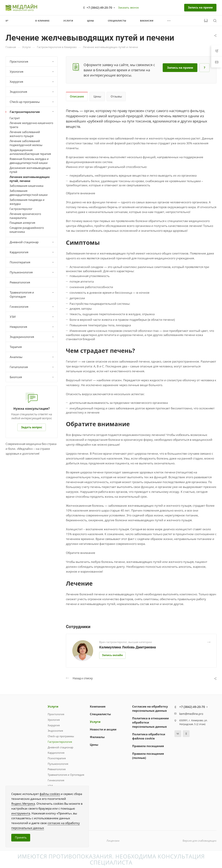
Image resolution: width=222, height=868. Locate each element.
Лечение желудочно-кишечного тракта (31, 125)
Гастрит (15, 118)
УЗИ (32, 317)
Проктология (32, 61)
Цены (97, 96)
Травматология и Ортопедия (32, 294)
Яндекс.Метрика (23, 804)
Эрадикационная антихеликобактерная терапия (30, 152)
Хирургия (32, 82)
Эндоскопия (32, 92)
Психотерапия (32, 262)
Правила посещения (148, 746)
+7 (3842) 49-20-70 (99, 8)
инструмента (21, 813)
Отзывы (116, 96)
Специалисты (100, 714)
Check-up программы (32, 102)
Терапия (16, 347)
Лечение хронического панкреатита (25, 216)
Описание (77, 96)
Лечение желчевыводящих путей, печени (30, 179)
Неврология (32, 327)
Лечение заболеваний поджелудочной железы (26, 143)
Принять (21, 837)
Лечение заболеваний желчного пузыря (25, 134)
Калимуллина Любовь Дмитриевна (128, 647)
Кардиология (32, 252)
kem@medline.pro (191, 714)
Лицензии (113, 841)
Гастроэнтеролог (21, 209)
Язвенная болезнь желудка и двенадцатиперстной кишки (29, 161)
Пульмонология (32, 272)
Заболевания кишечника (26, 186)
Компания (98, 706)
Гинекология (32, 307)
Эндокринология (32, 337)
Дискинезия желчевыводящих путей (30, 170)
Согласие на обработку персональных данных (150, 709)
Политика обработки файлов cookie (149, 736)
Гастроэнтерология (32, 112)
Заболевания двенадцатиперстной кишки (29, 193)
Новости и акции (103, 729)
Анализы (32, 357)
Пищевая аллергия (22, 223)
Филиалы (97, 737)
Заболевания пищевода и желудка (27, 202)
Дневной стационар (32, 242)
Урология (32, 72)
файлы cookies (50, 794)
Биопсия (32, 377)
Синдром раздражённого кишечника (27, 230)
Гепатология (32, 367)
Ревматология (20, 282)
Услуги (53, 706)
